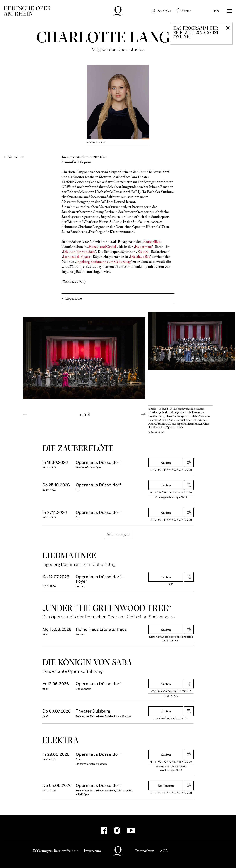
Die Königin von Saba (79, 252)
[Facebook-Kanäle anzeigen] (104, 830)
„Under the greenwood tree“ (107, 608)
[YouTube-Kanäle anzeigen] (131, 830)
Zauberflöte (152, 242)
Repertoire (74, 298)
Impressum (92, 851)
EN (216, 11)
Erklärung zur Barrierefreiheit (55, 851)
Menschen (16, 157)
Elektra (143, 252)
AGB (164, 851)
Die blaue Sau (140, 257)
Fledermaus (144, 247)
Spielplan (165, 11)
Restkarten (166, 786)
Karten (187, 11)
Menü (229, 11)
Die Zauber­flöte (78, 448)
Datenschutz (144, 851)
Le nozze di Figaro (77, 257)
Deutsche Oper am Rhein (27, 11)
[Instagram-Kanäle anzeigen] (117, 830)
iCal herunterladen (189, 462)
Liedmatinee (69, 555)
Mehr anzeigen (118, 534)
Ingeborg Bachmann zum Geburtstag (103, 262)
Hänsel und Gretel (102, 247)
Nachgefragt (99, 764)
